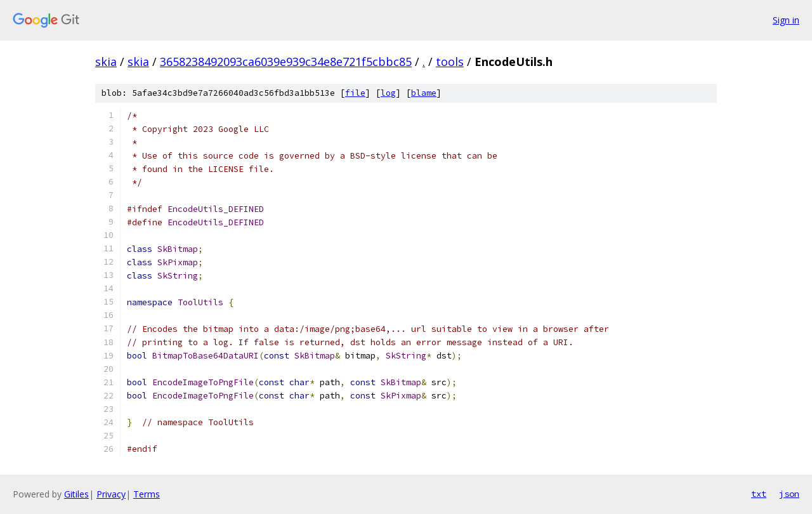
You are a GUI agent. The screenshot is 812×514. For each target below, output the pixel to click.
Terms (147, 494)
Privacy (111, 494)
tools (450, 62)
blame (424, 93)
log (388, 93)
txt (759, 494)
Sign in (786, 20)
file (355, 93)
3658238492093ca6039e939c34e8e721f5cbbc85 (286, 62)
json (789, 494)
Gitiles (76, 494)
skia (106, 62)
